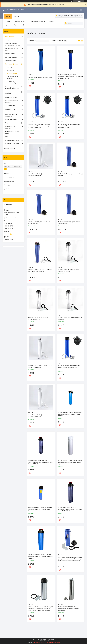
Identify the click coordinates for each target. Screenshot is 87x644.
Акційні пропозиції (9, 148)
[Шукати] (66, 23)
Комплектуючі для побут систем (12, 132)
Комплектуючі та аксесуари (10, 110)
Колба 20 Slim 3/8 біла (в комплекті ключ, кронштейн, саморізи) (40, 416)
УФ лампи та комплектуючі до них (13, 82)
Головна (8, 21)
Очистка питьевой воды (12, 140)
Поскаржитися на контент (39, 642)
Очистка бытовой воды (12, 144)
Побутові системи (10, 123)
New (7, 137)
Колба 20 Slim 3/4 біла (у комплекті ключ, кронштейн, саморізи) (40, 366)
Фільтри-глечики (10, 40)
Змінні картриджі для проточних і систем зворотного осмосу (11, 59)
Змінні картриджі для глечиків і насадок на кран (13, 44)
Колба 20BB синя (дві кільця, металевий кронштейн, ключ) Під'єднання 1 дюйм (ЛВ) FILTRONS (41, 556)
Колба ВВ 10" (10, 70)
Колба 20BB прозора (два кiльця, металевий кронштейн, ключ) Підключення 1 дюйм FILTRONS (41, 462)
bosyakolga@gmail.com (10, 234)
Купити (30, 86)
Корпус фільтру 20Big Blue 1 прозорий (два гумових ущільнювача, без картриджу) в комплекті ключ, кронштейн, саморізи (41, 608)
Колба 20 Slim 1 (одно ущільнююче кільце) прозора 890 (70, 318)
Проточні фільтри (10, 54)
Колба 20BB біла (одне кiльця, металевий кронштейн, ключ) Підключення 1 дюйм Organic (70, 462)
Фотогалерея (27, 25)
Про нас (8, 25)
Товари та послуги (20, 21)
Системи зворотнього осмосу (12, 49)
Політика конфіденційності (53, 642)
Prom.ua (52, 639)
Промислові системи (11, 119)
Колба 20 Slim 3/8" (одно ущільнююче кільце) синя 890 (39, 223)
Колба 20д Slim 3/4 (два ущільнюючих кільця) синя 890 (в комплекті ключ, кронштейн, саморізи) (69, 367)
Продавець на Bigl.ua (44, 641)
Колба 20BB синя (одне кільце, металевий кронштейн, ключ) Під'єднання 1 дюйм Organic (40, 509)
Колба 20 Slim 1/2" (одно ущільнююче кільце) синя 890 (69, 223)
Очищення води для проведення (11, 115)
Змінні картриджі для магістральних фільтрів (12, 88)
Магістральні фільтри (11, 64)
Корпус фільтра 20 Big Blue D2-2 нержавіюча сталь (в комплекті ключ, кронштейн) (69, 608)
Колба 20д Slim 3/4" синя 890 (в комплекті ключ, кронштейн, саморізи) (40, 270)
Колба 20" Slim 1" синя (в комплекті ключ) (40, 77)
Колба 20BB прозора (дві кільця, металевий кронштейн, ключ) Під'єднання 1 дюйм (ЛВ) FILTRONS (71, 509)
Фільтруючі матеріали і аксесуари (12, 101)
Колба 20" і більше (12, 73)
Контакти (52, 21)
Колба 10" (9, 67)
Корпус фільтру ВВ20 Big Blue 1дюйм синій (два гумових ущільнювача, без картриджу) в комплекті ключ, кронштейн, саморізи (71, 559)
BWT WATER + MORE (11, 97)
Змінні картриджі (10, 106)
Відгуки (17, 25)
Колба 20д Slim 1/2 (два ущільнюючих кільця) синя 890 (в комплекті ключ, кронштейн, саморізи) (69, 126)
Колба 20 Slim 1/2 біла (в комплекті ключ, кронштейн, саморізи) (40, 175)
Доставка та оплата (37, 21)
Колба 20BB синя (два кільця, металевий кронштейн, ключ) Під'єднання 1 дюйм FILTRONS (70, 414)
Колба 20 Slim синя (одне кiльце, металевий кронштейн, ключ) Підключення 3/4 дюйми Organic (70, 76)
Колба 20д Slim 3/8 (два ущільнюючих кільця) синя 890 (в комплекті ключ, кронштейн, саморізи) (39, 126)
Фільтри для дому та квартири (11, 93)
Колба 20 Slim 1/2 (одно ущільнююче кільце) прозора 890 (69, 270)
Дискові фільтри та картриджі (12, 77)
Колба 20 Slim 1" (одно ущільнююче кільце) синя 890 (70, 175)
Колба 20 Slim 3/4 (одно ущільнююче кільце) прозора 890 (39, 318)
